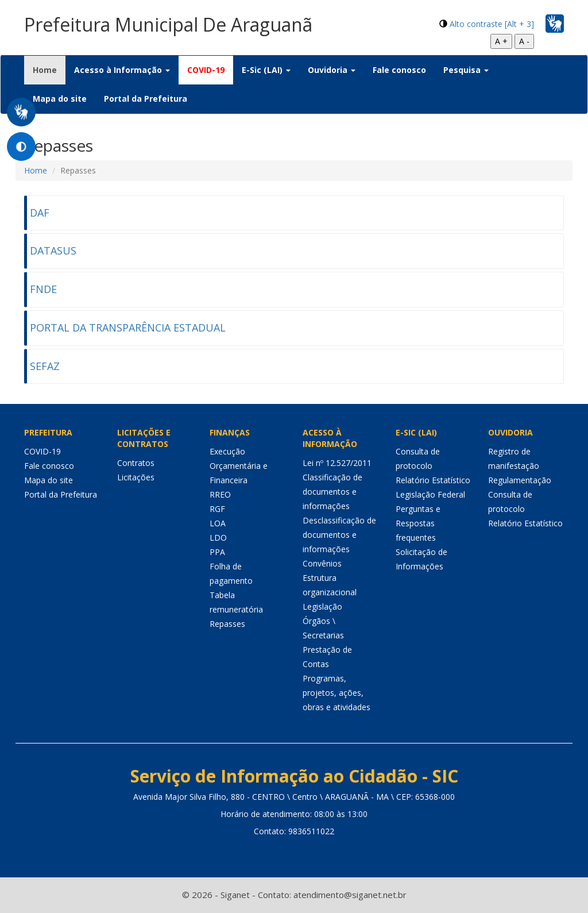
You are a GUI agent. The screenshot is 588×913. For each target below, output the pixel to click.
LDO (218, 538)
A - (524, 41)
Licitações (136, 477)
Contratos (136, 463)
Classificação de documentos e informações (332, 492)
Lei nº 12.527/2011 (337, 463)
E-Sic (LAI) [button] (266, 70)
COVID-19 (206, 70)
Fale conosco (399, 70)
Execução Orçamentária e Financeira (239, 466)
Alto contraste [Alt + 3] (492, 24)
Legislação (322, 606)
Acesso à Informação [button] (122, 70)
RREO (220, 494)
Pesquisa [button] (466, 70)
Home (49, 70)
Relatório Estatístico (433, 480)
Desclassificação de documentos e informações (339, 535)
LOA (218, 523)
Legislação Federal (430, 494)
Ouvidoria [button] (332, 70)
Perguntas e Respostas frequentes (418, 523)
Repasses (227, 624)
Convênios (322, 563)
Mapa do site (60, 99)
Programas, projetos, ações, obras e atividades (336, 693)
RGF (217, 509)
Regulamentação (520, 480)
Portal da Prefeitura (146, 99)
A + (501, 41)
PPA (217, 552)
